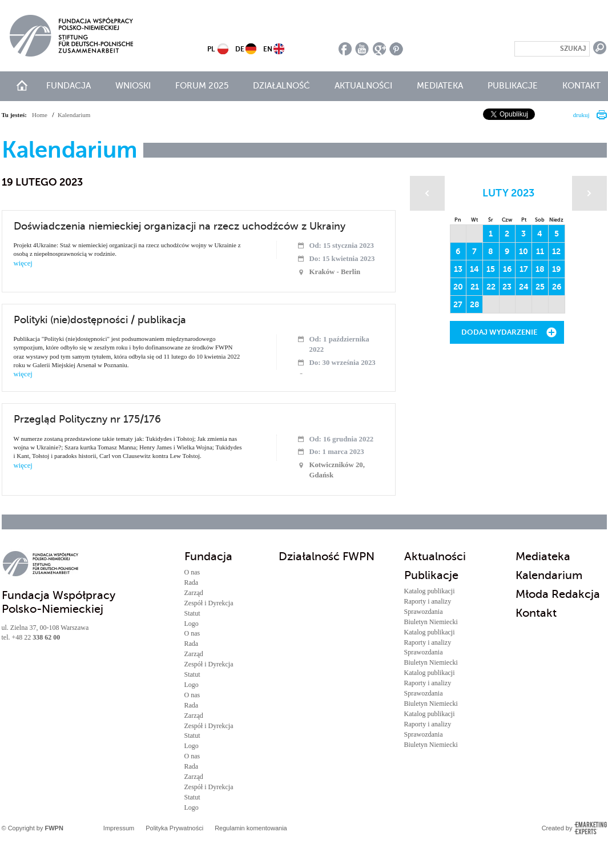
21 (475, 287)
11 (540, 251)
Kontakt (581, 86)
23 (507, 287)
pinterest (396, 49)
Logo (192, 624)
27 (458, 304)
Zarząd (194, 593)
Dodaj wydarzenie (499, 332)
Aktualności (363, 86)
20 (458, 287)
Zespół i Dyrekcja (209, 603)
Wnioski (133, 86)
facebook (345, 49)
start (22, 85)
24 (524, 287)
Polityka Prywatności (174, 828)
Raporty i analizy (428, 601)
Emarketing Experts (591, 828)
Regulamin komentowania (251, 828)
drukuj (581, 115)
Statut (192, 613)
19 (556, 269)
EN (268, 49)
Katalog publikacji (430, 591)
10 (524, 251)
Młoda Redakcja (558, 594)
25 (540, 287)
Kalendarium (549, 575)
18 (540, 269)
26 (557, 287)
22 (491, 287)
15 (491, 269)
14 (474, 269)
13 (458, 269)
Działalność (281, 86)
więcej (23, 263)
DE (240, 49)
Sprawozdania (424, 612)
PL (211, 49)
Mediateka (440, 86)
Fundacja (69, 86)
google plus (379, 49)
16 (507, 269)
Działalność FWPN (327, 556)
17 (524, 269)
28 (475, 304)
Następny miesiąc (589, 193)
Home (40, 115)
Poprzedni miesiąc (427, 193)
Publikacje (513, 86)
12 (556, 251)
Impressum (119, 828)
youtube (362, 49)
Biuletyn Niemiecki (431, 622)
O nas (192, 572)
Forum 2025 (202, 86)
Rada (192, 582)
